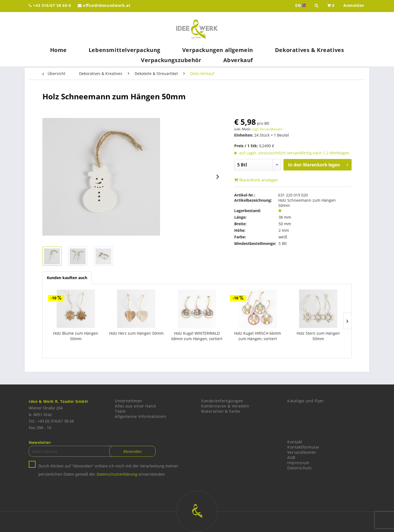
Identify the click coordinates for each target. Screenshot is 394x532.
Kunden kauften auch (67, 278)
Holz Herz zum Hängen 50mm (136, 333)
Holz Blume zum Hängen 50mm (76, 336)
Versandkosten (302, 452)
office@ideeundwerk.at (104, 5)
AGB (291, 457)
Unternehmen (129, 401)
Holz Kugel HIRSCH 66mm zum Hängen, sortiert (258, 336)
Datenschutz (300, 468)
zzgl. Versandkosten (267, 129)
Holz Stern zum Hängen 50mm (318, 336)
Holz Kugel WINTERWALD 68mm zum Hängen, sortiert (197, 336)
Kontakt (295, 442)
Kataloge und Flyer (306, 401)
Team (120, 411)
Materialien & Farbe (221, 411)
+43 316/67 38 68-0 (50, 5)
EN (301, 5)
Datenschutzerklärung (117, 474)
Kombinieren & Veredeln (225, 406)
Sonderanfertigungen (222, 401)
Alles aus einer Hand (135, 406)
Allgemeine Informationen (140, 416)
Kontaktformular (303, 447)
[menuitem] (331, 6)
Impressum (298, 463)
